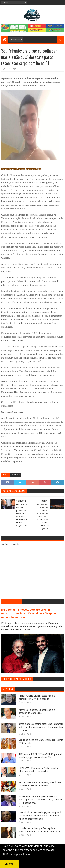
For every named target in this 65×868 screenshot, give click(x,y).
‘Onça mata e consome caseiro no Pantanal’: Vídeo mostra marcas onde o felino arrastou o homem (41, 727)
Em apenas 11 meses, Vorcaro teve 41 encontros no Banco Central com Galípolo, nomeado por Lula (29, 613)
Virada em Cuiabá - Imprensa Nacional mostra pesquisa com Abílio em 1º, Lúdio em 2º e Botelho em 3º (41, 800)
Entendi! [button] (9, 864)
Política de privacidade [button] (16, 854)
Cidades (16, 475)
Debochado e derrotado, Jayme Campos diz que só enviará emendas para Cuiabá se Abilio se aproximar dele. (41, 816)
